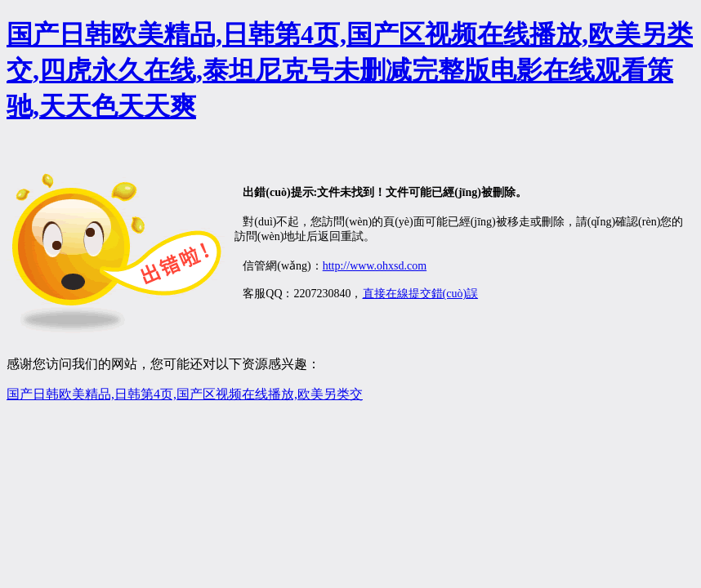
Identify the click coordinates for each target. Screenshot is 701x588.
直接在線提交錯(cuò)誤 (421, 294)
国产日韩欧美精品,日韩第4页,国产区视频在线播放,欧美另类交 (185, 394)
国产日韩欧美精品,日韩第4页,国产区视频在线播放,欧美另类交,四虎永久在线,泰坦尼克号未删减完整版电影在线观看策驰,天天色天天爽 (350, 70)
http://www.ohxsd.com (375, 266)
